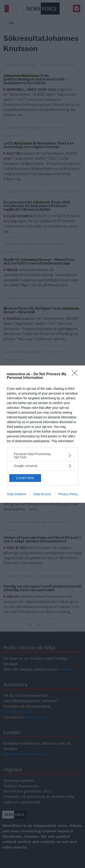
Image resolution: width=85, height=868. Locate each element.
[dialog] (42, 434)
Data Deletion (17, 494)
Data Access (42, 494)
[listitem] (42, 456)
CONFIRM (25, 478)
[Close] (76, 374)
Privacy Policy (68, 494)
